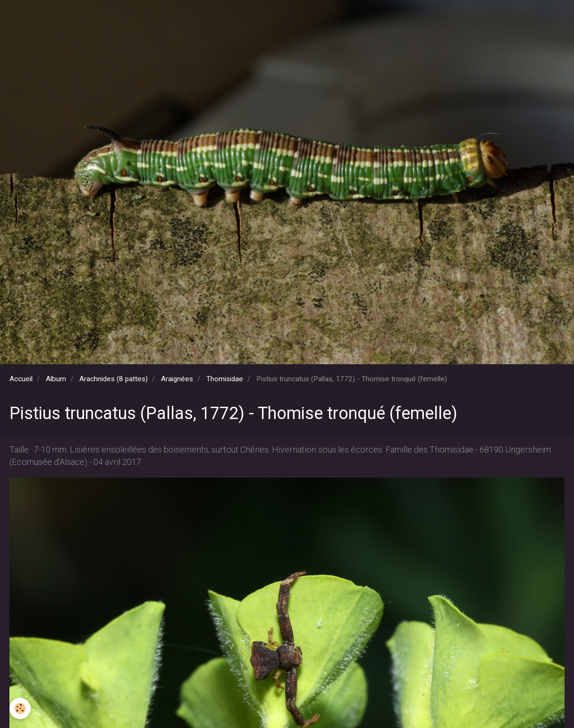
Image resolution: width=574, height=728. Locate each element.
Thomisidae (225, 379)
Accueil (21, 379)
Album (56, 379)
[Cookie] (20, 708)
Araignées (177, 379)
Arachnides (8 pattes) (114, 379)
